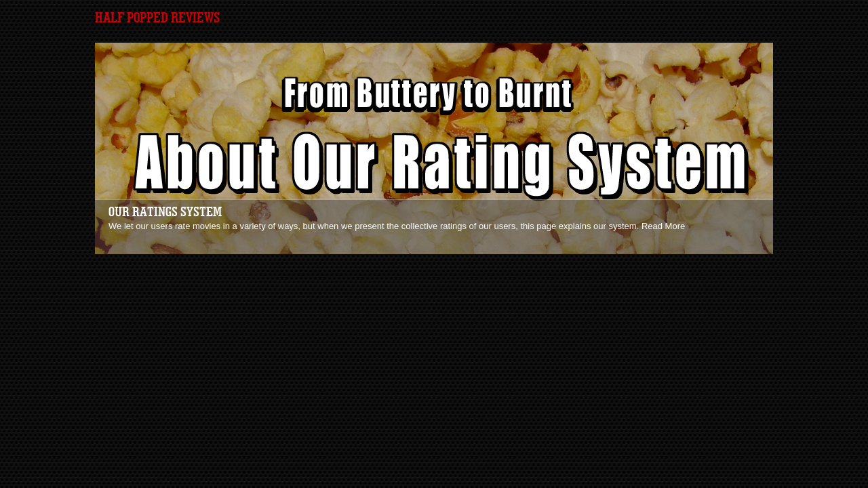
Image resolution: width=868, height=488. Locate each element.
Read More (663, 226)
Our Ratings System (165, 212)
